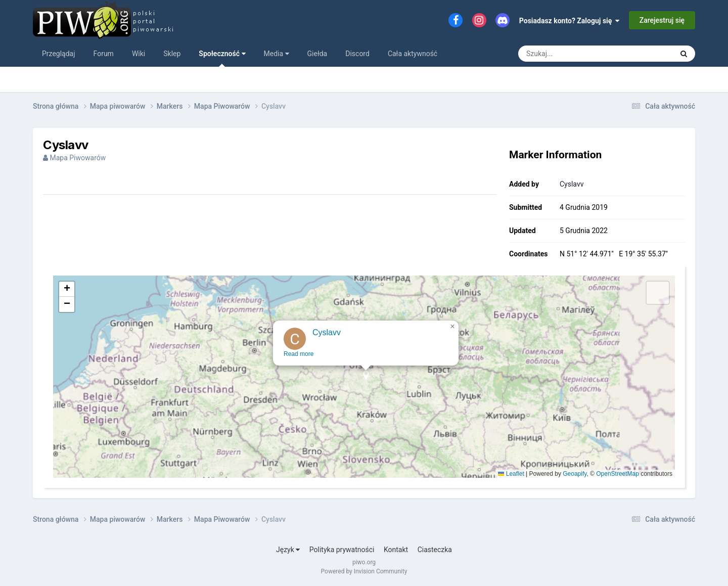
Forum (104, 54)
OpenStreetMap (618, 474)
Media (277, 54)
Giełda (317, 54)
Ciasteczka (435, 550)
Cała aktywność (413, 54)
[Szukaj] (573, 54)
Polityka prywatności (342, 550)
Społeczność (222, 58)
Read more (300, 360)
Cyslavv (572, 184)
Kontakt (396, 550)
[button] (367, 385)
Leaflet (511, 474)
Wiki (139, 54)
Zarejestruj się (662, 20)
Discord (357, 54)
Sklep (172, 54)
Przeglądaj (59, 54)
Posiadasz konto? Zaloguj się (570, 21)
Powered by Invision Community (364, 571)
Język (288, 550)
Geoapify (575, 474)
